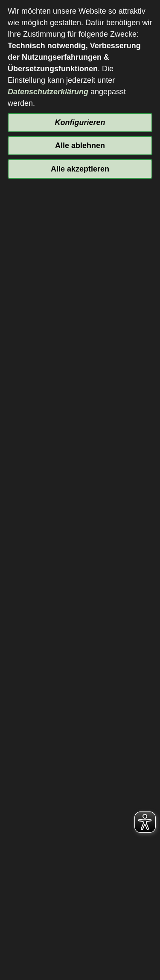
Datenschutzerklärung (48, 92)
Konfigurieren (80, 122)
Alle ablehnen (80, 145)
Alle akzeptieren (80, 169)
